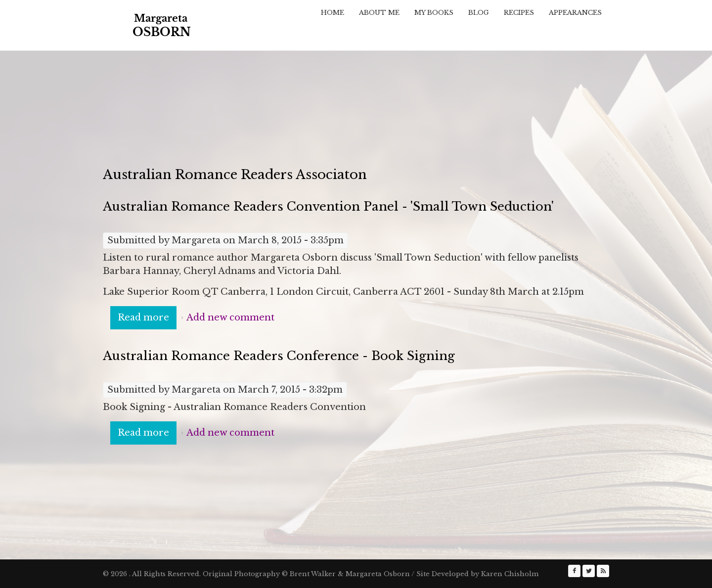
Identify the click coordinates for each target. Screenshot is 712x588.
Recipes (519, 13)
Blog (479, 13)
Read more (147, 317)
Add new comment (230, 317)
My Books (434, 13)
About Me (379, 13)
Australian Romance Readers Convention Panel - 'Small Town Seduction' (328, 206)
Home (333, 13)
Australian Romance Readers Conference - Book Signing (279, 356)
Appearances (575, 13)
